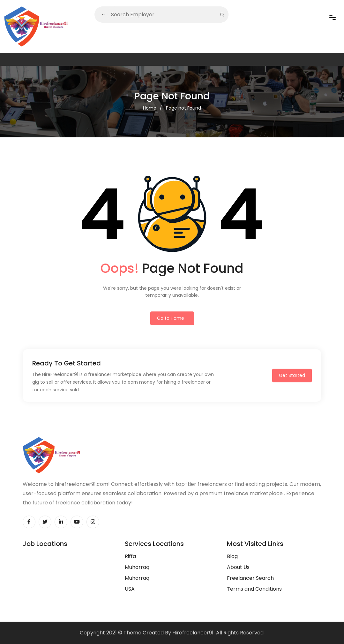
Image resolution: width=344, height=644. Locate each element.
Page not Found (183, 108)
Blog (232, 556)
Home (150, 108)
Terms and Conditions (254, 589)
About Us (238, 567)
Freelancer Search (250, 578)
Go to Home (171, 318)
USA (130, 589)
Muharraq (137, 567)
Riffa (130, 556)
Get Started (292, 375)
